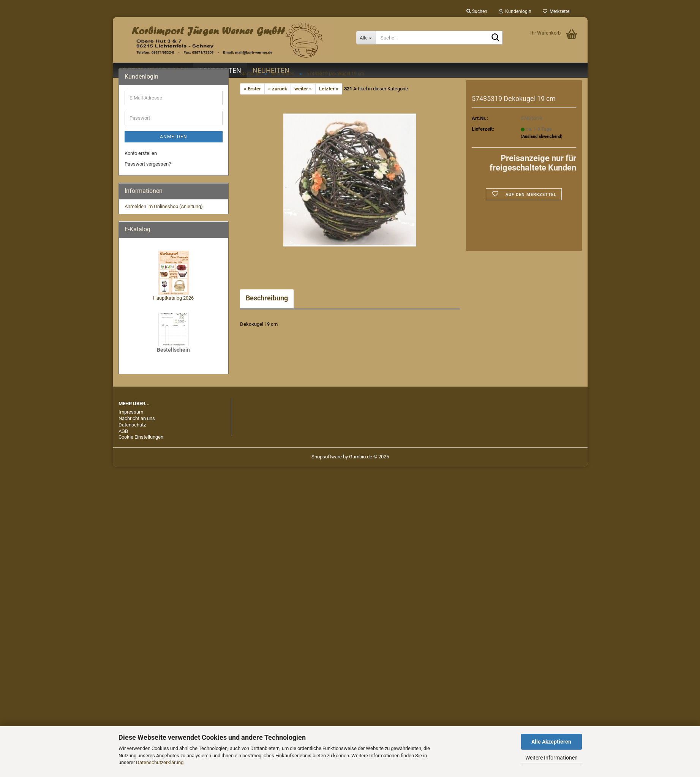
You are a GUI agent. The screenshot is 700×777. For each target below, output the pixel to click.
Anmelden (174, 137)
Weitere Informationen (551, 758)
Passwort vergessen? (148, 164)
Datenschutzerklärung (160, 762)
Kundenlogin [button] (515, 11)
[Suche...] (366, 38)
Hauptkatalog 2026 (173, 298)
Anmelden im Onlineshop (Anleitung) (164, 206)
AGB (123, 431)
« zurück (278, 89)
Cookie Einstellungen (141, 437)
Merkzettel (557, 11)
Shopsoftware (327, 457)
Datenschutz (132, 425)
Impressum (131, 412)
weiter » (303, 89)
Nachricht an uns (137, 418)
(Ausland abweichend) (542, 137)
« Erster (252, 89)
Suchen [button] (477, 11)
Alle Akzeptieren (551, 742)
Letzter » (329, 89)
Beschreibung (267, 298)
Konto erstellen (141, 153)
